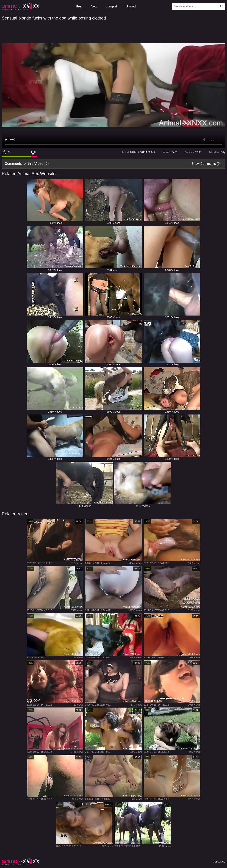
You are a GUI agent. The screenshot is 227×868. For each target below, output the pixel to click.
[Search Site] (222, 6)
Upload (131, 6)
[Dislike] (34, 152)
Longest (111, 6)
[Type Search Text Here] (199, 6)
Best (79, 6)
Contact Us (219, 862)
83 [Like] (9, 152)
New (94, 6)
